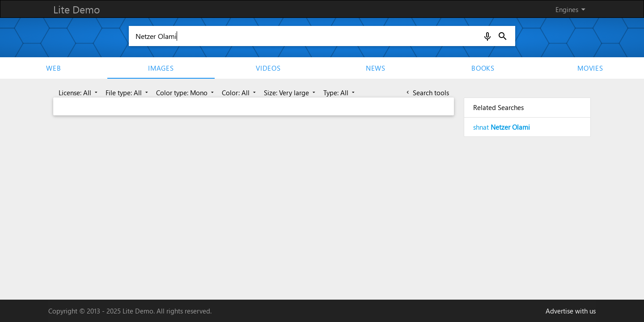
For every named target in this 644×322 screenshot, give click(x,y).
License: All (79, 93)
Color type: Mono (186, 93)
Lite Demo (76, 9)
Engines (572, 9)
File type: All (128, 93)
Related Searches (498, 107)
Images (161, 68)
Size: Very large (290, 93)
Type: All (340, 93)
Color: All (240, 93)
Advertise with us (571, 311)
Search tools (427, 93)
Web (53, 68)
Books (483, 68)
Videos (268, 68)
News (376, 68)
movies (590, 68)
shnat (502, 127)
